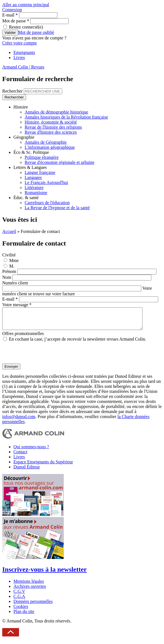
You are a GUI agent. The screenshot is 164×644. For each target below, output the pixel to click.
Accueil (9, 231)
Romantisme (36, 193)
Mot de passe (16, 21)
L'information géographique (50, 147)
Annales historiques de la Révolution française (66, 117)
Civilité (9, 255)
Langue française (40, 172)
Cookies (21, 611)
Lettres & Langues (30, 167)
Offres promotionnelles (23, 338)
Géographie (24, 137)
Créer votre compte (20, 43)
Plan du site (24, 616)
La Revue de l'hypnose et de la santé (57, 208)
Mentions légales (29, 585)
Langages (33, 177)
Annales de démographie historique (56, 112)
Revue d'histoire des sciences (51, 132)
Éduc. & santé (26, 198)
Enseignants (24, 52)
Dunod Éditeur (27, 471)
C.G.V (19, 595)
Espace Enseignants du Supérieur (43, 466)
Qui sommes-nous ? (31, 451)
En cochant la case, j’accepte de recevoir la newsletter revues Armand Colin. (78, 343)
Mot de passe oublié (36, 32)
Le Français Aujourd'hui (46, 182)
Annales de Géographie (46, 142)
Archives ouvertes (30, 590)
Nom (7, 277)
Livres (19, 57)
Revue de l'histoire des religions (53, 127)
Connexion (12, 10)
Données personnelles (33, 606)
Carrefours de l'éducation (47, 203)
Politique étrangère (42, 157)
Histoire (21, 107)
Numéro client (15, 283)
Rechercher (13, 91)
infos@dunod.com (19, 421)
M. (12, 266)
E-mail (10, 15)
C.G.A (19, 601)
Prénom (10, 271)
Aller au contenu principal (26, 5)
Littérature (34, 187)
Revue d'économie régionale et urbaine (59, 162)
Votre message (17, 305)
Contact (20, 456)
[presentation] (45, 357)
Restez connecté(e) (26, 27)
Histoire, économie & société (51, 122)
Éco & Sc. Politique (31, 152)
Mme (14, 260)
